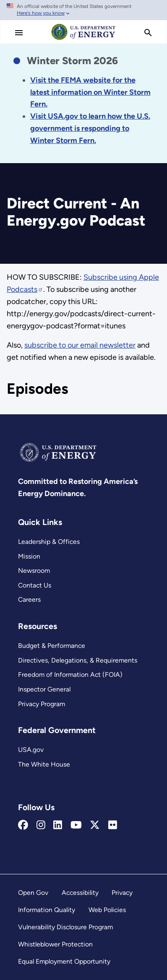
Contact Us (35, 585)
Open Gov (33, 893)
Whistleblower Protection (55, 944)
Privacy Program (42, 704)
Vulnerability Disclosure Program (65, 927)
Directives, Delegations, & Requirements (78, 660)
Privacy (122, 893)
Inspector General (44, 689)
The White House (44, 764)
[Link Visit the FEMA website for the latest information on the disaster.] (90, 92)
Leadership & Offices (49, 542)
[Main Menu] (19, 33)
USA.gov (31, 750)
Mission (29, 556)
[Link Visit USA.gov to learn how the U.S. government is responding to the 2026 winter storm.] (90, 128)
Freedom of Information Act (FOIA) (70, 675)
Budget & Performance (52, 646)
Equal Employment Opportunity (64, 961)
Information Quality (47, 910)
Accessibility (80, 893)
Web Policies (107, 910)
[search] (148, 33)
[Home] (83, 39)
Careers (29, 599)
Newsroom (34, 571)
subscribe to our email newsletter (80, 345)
